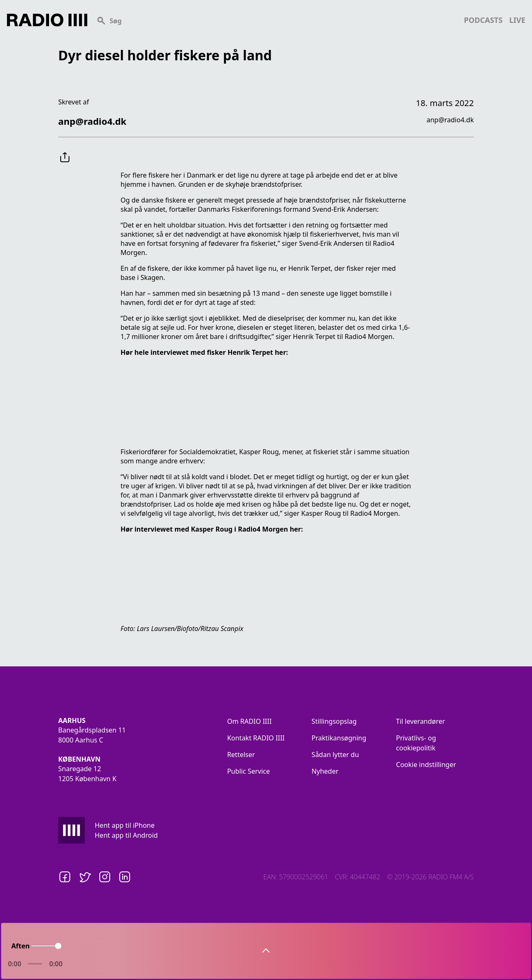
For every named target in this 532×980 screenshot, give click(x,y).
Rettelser (241, 755)
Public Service (248, 771)
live (517, 20)
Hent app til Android (126, 835)
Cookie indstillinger (426, 765)
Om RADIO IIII (249, 721)
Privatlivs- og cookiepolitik (416, 743)
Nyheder (325, 771)
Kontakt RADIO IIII (256, 738)
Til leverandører (421, 721)
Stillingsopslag (334, 721)
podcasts (483, 20)
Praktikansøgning (339, 738)
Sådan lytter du (335, 755)
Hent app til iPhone (125, 825)
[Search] (276, 20)
